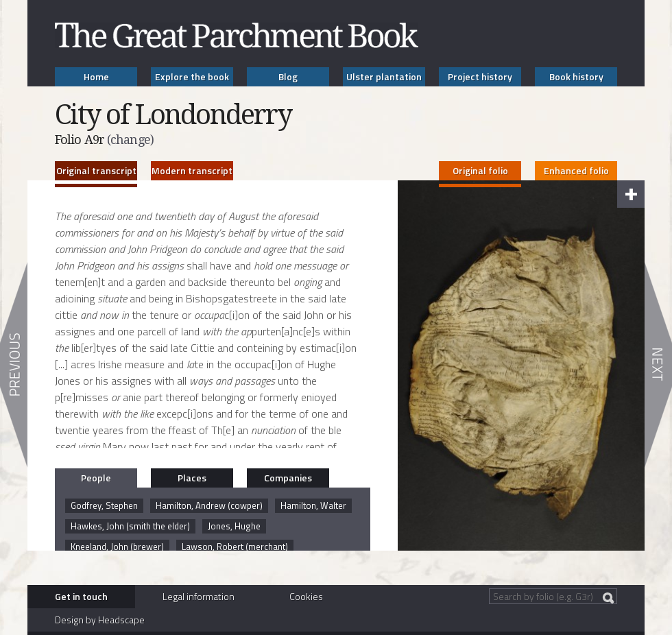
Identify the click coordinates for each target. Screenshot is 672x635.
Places (192, 478)
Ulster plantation (384, 76)
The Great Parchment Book (237, 35)
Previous (14, 365)
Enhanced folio (576, 170)
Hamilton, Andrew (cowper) (209, 505)
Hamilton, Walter (313, 505)
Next (658, 365)
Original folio (480, 170)
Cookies (306, 596)
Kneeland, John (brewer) (117, 547)
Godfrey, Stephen (104, 505)
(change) (130, 140)
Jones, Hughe (234, 526)
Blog (288, 76)
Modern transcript (192, 170)
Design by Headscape (100, 620)
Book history (576, 76)
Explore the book (192, 76)
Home (96, 76)
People (96, 478)
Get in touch (81, 596)
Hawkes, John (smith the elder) (130, 526)
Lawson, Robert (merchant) (235, 547)
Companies (288, 478)
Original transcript (96, 170)
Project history (480, 76)
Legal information (199, 596)
